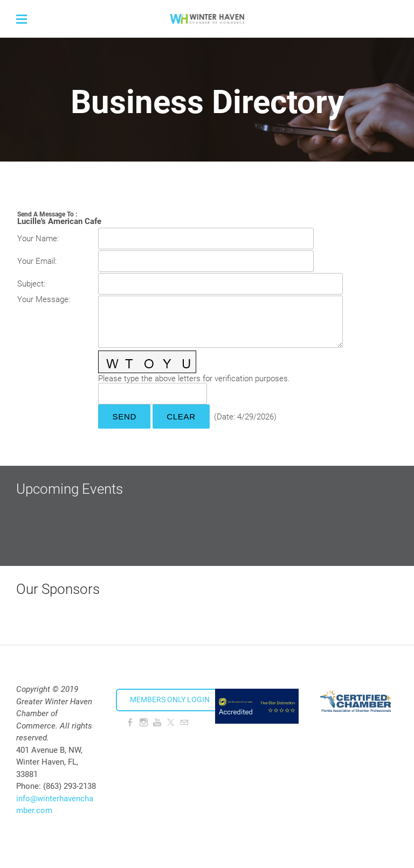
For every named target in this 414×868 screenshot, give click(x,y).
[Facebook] (130, 723)
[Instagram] (144, 723)
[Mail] (184, 723)
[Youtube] (157, 723)
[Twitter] (171, 723)
